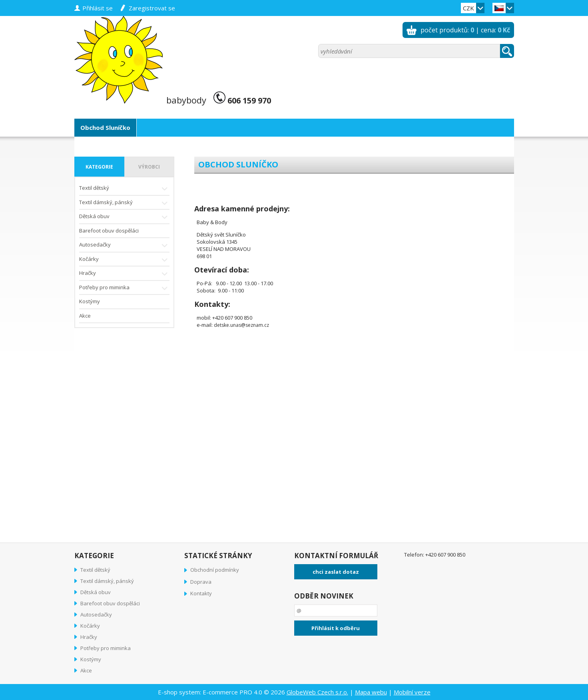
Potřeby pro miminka (124, 288)
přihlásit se (98, 8)
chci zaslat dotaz (336, 572)
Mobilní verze (412, 692)
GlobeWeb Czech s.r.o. (317, 692)
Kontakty (201, 593)
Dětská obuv (124, 217)
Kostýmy (90, 301)
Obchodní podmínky (215, 570)
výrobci (149, 167)
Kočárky (124, 260)
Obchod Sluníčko (105, 127)
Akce (85, 316)
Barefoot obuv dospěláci (109, 231)
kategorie (99, 167)
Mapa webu (371, 692)
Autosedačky (124, 246)
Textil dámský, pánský (124, 203)
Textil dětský (124, 189)
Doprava (201, 582)
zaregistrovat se (152, 8)
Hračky (124, 274)
